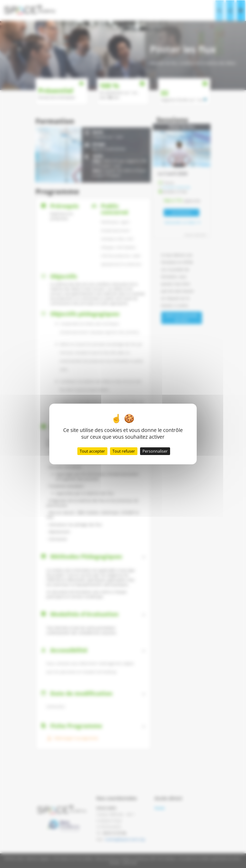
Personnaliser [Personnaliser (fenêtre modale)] (155, 451)
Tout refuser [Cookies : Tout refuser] (124, 451)
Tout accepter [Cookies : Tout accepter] (92, 451)
